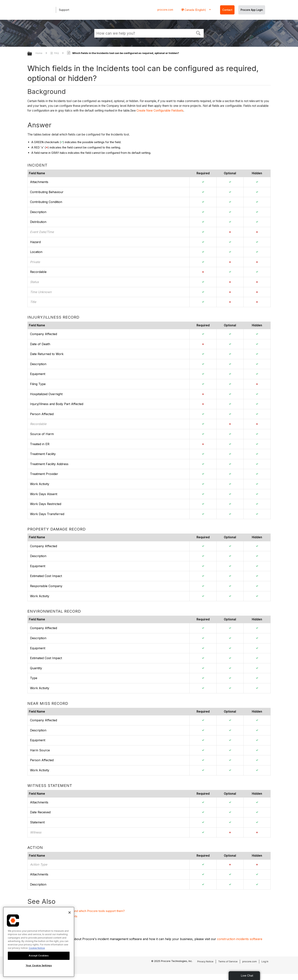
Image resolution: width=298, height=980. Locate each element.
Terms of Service (228, 961)
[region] (39, 942)
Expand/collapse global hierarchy (32, 54)
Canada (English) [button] (195, 10)
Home (39, 53)
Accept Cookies (39, 956)
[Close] (70, 913)
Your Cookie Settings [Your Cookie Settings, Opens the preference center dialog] (39, 965)
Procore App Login (252, 10)
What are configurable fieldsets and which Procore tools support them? (78, 911)
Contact (227, 10)
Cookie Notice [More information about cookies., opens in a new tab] (37, 948)
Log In (265, 961)
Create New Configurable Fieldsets (160, 111)
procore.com (165, 10)
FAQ (55, 53)
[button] (198, 33)
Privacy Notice (205, 961)
